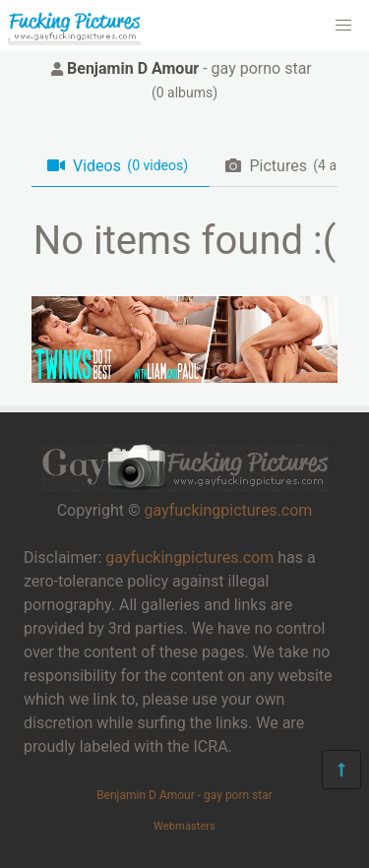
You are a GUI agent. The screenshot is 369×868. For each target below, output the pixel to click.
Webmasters (184, 826)
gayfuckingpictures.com (228, 510)
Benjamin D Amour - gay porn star (184, 795)
